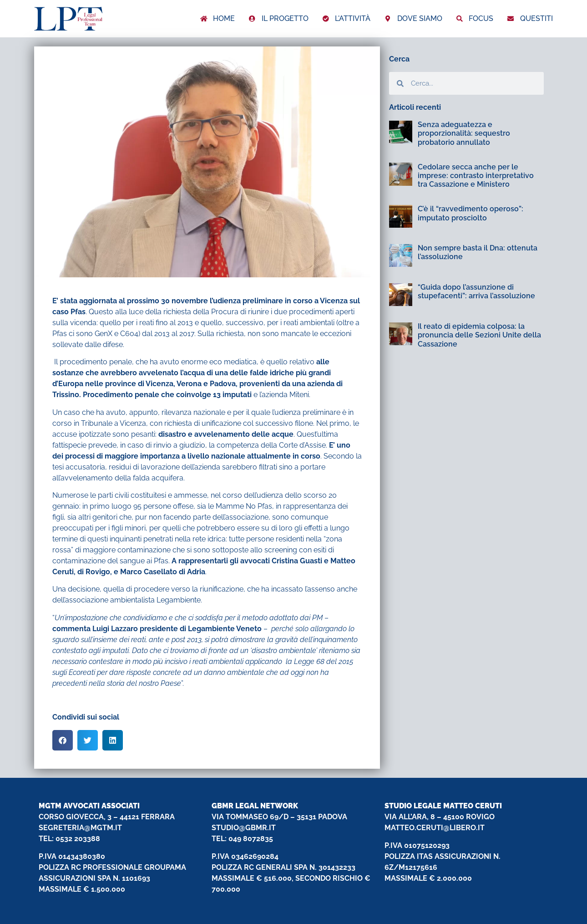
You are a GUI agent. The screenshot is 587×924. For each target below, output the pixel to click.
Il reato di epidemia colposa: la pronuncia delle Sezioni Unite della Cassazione (479, 335)
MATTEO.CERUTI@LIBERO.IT (435, 828)
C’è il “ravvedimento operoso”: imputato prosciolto (471, 213)
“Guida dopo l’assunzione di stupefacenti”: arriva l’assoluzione (476, 291)
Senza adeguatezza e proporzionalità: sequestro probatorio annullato (464, 133)
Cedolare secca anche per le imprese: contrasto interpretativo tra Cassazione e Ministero (476, 176)
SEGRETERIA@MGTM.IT (80, 828)
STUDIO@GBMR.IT (244, 828)
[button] (63, 740)
